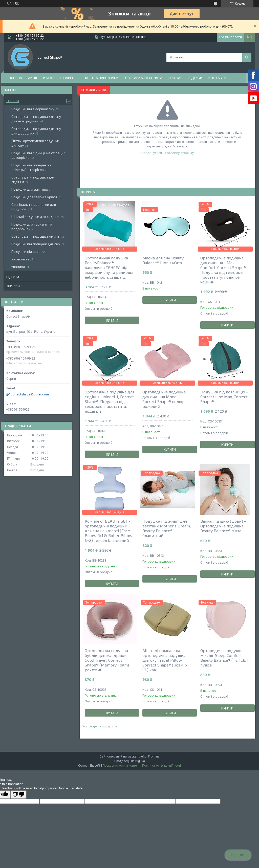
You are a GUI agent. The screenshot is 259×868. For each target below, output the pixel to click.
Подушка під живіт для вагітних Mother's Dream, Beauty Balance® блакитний (167, 528)
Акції (33, 78)
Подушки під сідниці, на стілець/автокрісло (38, 155)
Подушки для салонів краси (34, 197)
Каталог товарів (58, 78)
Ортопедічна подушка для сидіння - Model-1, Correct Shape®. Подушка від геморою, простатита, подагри (110, 401)
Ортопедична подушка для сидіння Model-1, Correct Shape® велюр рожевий (164, 399)
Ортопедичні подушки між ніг (36, 236)
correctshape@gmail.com (30, 394)
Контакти (218, 78)
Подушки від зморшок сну (33, 109)
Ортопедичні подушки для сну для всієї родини (36, 119)
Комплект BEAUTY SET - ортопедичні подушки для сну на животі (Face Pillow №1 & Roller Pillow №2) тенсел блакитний (109, 531)
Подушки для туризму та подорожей (32, 226)
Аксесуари (20, 259)
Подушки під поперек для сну (36, 244)
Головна (14, 78)
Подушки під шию (26, 251)
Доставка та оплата (144, 78)
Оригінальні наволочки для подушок (34, 207)
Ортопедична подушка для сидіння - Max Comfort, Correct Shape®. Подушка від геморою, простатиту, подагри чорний (223, 270)
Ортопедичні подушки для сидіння (33, 179)
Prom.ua (154, 756)
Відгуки (195, 78)
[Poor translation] (18, 795)
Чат (238, 855)
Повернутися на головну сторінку (168, 153)
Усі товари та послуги (98, 726)
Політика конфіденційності (161, 766)
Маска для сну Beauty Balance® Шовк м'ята (163, 260)
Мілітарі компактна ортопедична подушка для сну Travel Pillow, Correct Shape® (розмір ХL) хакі (165, 660)
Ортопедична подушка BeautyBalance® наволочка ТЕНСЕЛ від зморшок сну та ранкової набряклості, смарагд (109, 267)
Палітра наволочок (101, 78)
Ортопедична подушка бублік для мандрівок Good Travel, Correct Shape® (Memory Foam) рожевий (107, 660)
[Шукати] (247, 57)
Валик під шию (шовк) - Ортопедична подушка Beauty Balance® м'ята (223, 526)
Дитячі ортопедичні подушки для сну (35, 143)
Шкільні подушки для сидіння (35, 217)
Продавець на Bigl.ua (130, 761)
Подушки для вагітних (30, 189)
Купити (112, 320)
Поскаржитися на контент (121, 766)
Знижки (13, 286)
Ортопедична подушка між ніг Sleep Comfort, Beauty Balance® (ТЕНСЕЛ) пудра (225, 658)
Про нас (175, 78)
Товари (13, 101)
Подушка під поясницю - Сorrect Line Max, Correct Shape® (224, 397)
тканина (18, 267)
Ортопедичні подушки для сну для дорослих (36, 131)
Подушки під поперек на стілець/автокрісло (31, 167)
